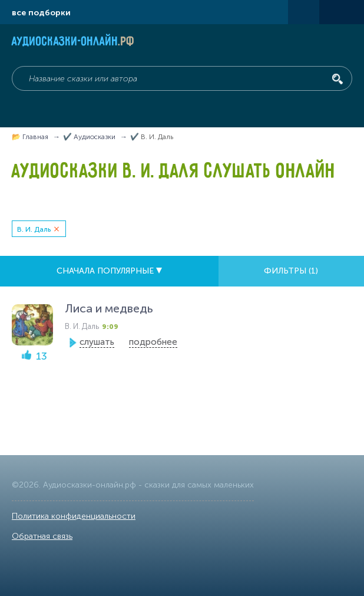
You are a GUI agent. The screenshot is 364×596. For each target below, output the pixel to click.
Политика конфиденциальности (74, 516)
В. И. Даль (34, 229)
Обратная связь (42, 536)
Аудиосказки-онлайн (73, 42)
